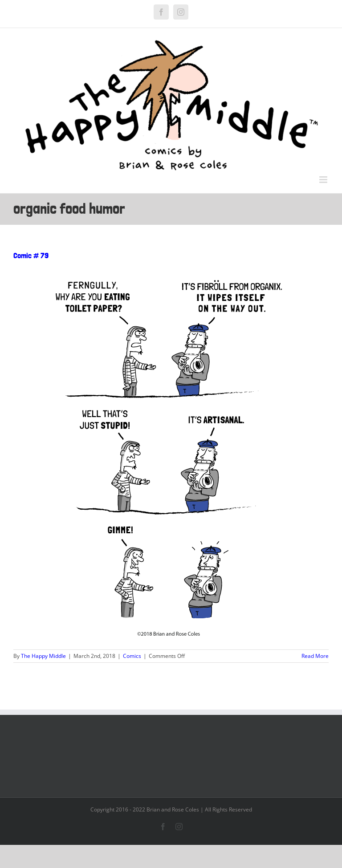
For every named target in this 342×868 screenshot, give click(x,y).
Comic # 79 (31, 255)
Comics (132, 656)
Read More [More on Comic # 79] (315, 656)
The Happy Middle (43, 656)
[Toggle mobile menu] (324, 180)
